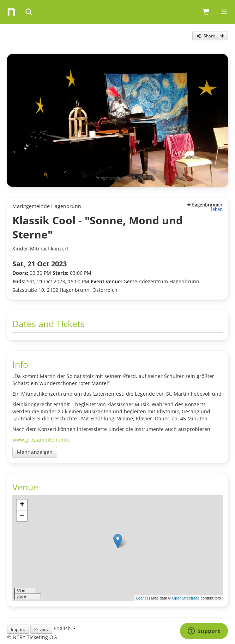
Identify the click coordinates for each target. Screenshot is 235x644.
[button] (118, 541)
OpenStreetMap (186, 598)
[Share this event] (210, 36)
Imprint (18, 629)
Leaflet (142, 598)
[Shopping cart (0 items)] (206, 12)
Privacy (41, 629)
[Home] (11, 12)
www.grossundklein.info (41, 440)
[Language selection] (65, 628)
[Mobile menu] (224, 12)
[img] (117, 548)
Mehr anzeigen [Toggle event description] (35, 452)
